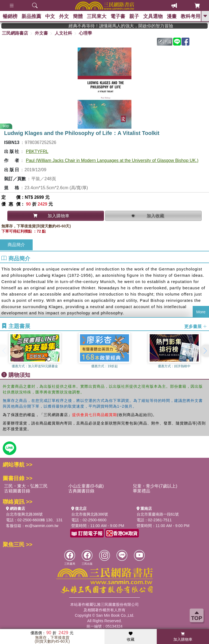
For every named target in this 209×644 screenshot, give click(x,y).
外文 (64, 16)
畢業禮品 (142, 491)
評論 (165, 42)
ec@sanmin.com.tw (42, 526)
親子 (134, 16)
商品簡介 (16, 245)
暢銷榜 (10, 16)
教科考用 (190, 16)
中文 (50, 16)
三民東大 (97, 16)
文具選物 (153, 16)
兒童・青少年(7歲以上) (155, 486)
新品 (31, 16)
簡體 (78, 16)
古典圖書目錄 (81, 491)
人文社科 (63, 33)
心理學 (85, 33)
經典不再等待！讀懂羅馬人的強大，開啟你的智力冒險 (131, 26)
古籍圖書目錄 (17, 491)
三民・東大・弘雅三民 (26, 486)
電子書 (118, 16)
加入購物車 (183, 637)
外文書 (41, 33)
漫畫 (172, 16)
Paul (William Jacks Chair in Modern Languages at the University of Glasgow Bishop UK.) (112, 160)
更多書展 (196, 326)
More (201, 312)
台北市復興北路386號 (24, 514)
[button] (205, 351)
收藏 (131, 637)
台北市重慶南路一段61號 (158, 514)
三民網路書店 (15, 33)
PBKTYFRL (37, 151)
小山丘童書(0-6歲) (86, 486)
